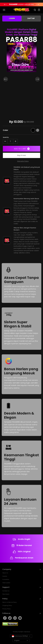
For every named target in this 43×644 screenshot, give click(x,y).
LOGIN (12, 18)
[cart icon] (39, 10)
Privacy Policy (6, 609)
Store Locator (6, 583)
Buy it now (22, 155)
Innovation (6, 579)
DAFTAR (31, 18)
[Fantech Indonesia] (22, 10)
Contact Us (6, 591)
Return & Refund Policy (10, 602)
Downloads (6, 594)
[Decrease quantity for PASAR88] (5, 141)
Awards (5, 576)
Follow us (22, 613)
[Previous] (5, 4)
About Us (5, 573)
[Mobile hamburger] (4, 10)
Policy (22, 599)
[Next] (38, 4)
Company (22, 569)
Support (22, 587)
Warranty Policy (23, 161)
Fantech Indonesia (24, 632)
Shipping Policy (7, 605)
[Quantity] (10, 141)
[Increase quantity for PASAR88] (15, 141)
